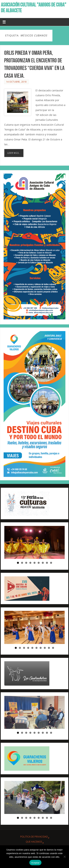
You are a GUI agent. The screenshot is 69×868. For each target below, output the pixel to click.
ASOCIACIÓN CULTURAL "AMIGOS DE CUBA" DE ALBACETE (34, 8)
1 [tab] (18, 563)
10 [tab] (53, 648)
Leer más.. (14, 153)
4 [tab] (30, 563)
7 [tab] (43, 563)
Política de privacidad (34, 837)
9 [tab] (51, 563)
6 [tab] (39, 563)
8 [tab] (47, 563)
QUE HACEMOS (34, 842)
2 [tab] (22, 563)
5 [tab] (34, 563)
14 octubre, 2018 (16, 82)
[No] (64, 857)
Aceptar (35, 863)
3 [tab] (26, 563)
